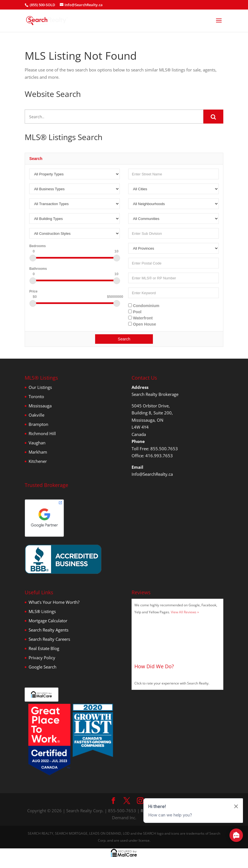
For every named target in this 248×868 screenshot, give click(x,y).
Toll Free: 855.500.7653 (155, 449)
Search (124, 339)
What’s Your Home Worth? (54, 602)
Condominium (144, 306)
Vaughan (37, 443)
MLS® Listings (42, 611)
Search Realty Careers (49, 639)
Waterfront (140, 318)
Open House (142, 324)
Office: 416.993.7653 (152, 456)
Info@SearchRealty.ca (152, 474)
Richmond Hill (42, 433)
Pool (135, 312)
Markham (38, 452)
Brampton (38, 424)
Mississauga (40, 406)
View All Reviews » (185, 612)
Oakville (36, 415)
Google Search (43, 667)
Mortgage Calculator (48, 621)
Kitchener (38, 461)
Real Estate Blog (44, 648)
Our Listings (40, 387)
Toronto (36, 396)
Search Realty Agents (49, 630)
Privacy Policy (42, 658)
